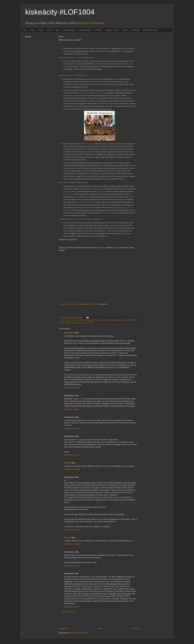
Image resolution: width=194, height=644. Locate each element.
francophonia (110, 320)
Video (33, 30)
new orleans (89, 322)
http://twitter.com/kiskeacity (90, 23)
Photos (41, 30)
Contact (125, 30)
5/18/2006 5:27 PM (72, 455)
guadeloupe (119, 320)
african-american (71, 320)
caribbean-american (92, 320)
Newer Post (64, 629)
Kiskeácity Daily (85, 30)
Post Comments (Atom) (78, 633)
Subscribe (135, 30)
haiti (125, 320)
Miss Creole (101, 191)
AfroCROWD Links (150, 30)
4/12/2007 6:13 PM (72, 566)
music (82, 322)
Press (49, 30)
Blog (25, 30)
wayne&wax (69, 333)
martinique (76, 322)
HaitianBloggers (69, 30)
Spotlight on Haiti (112, 30)
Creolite (66, 90)
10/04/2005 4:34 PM (72, 388)
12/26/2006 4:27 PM (72, 530)
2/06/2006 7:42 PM (72, 409)
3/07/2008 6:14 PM (72, 607)
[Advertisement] (99, 620)
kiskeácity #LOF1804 (60, 12)
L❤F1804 (98, 30)
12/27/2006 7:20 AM (72, 544)
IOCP (122, 51)
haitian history (132, 320)
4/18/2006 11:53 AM (72, 429)
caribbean (81, 320)
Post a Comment (68, 612)
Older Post (136, 629)
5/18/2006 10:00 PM (72, 469)
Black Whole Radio (92, 304)
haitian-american (65, 322)
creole (102, 320)
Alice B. (67, 463)
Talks (57, 30)
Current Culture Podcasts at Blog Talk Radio (72, 304)
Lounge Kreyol (68, 194)
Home (100, 629)
